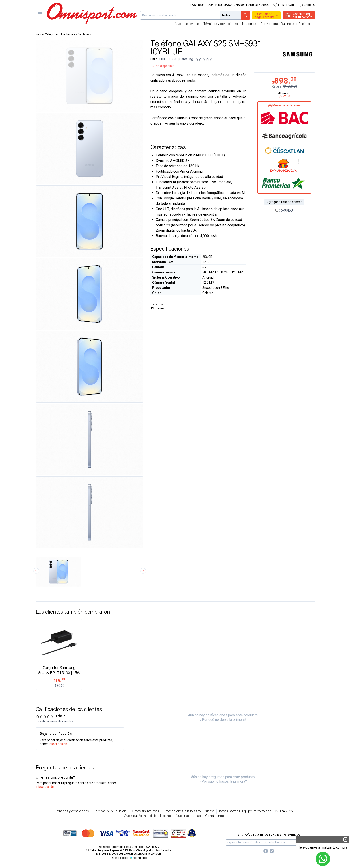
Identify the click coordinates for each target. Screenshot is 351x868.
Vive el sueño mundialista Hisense (148, 816)
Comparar (284, 211)
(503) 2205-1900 (210, 5)
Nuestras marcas (188, 816)
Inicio (39, 34)
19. (59, 680)
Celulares (84, 34)
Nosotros (249, 24)
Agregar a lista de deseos (284, 202)
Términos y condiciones (221, 24)
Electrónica (68, 34)
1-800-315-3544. (257, 5)
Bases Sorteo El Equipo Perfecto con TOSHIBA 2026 (256, 811)
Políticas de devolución (110, 811)
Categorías (52, 34)
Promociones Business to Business (286, 24)
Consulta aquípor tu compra (303, 15)
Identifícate (284, 5)
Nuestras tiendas (187, 24)
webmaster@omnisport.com (144, 854)
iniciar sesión (58, 744)
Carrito (307, 5)
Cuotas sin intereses (145, 811)
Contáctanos (215, 816)
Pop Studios (138, 858)
